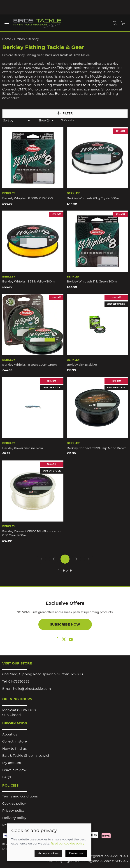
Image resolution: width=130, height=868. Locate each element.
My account (12, 763)
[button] (7, 24)
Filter (65, 114)
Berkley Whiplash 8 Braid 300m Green (30, 365)
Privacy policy (13, 811)
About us (10, 734)
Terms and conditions (20, 796)
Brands (19, 39)
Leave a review (14, 770)
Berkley (33, 39)
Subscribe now (65, 624)
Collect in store (15, 741)
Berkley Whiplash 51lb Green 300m (92, 281)
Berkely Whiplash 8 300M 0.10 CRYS (28, 198)
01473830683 (19, 681)
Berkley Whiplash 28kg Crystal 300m (93, 198)
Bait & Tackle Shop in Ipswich (26, 756)
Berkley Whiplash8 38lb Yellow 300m (28, 281)
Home (7, 39)
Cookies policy (14, 804)
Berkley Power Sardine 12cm (23, 448)
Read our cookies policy (67, 843)
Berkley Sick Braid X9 (82, 365)
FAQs (7, 777)
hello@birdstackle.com (32, 689)
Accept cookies (48, 853)
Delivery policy (14, 818)
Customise (76, 853)
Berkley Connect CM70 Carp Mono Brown (97, 448)
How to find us (14, 749)
